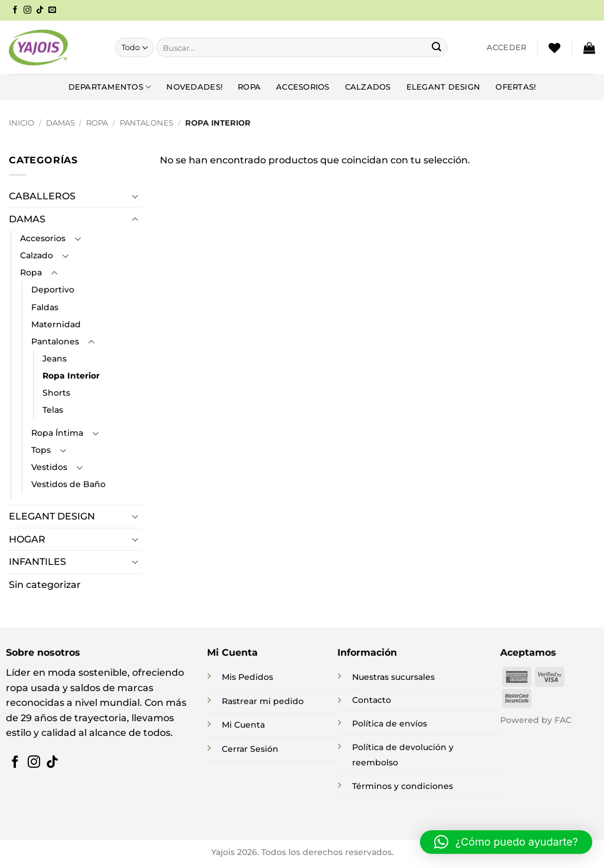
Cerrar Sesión (250, 749)
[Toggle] (135, 196)
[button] (507, 48)
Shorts (56, 393)
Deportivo (53, 290)
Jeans (55, 359)
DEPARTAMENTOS (110, 87)
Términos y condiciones (403, 786)
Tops (41, 450)
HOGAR (27, 539)
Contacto (372, 700)
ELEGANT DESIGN (52, 516)
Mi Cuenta (243, 725)
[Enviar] (436, 48)
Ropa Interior (71, 376)
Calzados (368, 87)
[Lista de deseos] (554, 48)
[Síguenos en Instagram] (27, 10)
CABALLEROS (42, 196)
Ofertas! (516, 87)
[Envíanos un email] (52, 10)
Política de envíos (390, 724)
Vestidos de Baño (68, 484)
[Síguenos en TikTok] (40, 10)
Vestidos (49, 467)
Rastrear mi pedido (263, 701)
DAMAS (60, 123)
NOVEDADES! (194, 87)
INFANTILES (37, 562)
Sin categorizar (45, 585)
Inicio (22, 123)
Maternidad (56, 324)
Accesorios (303, 87)
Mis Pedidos (247, 677)
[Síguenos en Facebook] (15, 10)
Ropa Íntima (57, 433)
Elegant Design (444, 87)
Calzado (37, 255)
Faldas (45, 307)
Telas (53, 410)
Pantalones (147, 123)
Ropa (249, 87)
